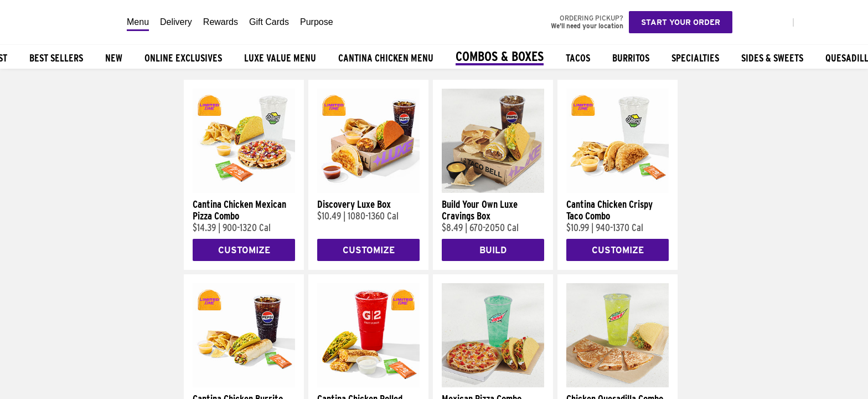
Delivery (176, 22)
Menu (138, 22)
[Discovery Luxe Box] (368, 190)
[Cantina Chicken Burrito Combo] (244, 385)
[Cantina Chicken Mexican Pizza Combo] (244, 190)
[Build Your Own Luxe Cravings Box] (493, 190)
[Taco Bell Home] (60, 22)
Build (493, 250)
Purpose (317, 22)
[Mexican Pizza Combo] (493, 385)
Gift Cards (269, 22)
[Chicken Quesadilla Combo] (618, 385)
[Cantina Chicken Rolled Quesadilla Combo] (368, 385)
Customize (244, 250)
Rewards (221, 22)
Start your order (681, 22)
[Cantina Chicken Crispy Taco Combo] (618, 190)
